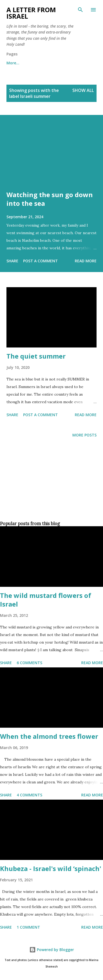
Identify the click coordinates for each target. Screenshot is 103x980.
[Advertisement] (50, 488)
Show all (83, 90)
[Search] (80, 10)
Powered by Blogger (52, 950)
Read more (86, 261)
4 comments (29, 795)
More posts (84, 435)
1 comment (28, 927)
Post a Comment (40, 261)
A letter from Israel (31, 13)
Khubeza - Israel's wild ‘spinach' (51, 868)
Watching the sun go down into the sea (50, 199)
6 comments (29, 663)
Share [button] (12, 261)
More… (13, 63)
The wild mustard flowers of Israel (46, 600)
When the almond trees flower (49, 736)
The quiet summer (36, 356)
